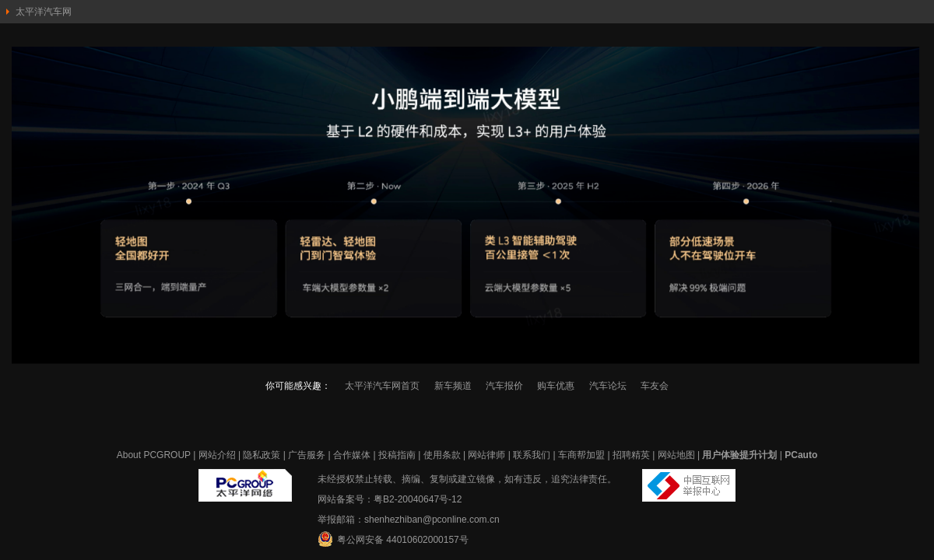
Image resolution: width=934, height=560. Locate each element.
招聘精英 (631, 455)
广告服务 (307, 455)
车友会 (655, 386)
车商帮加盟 (581, 455)
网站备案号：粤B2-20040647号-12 (390, 499)
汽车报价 (504, 386)
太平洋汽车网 (44, 12)
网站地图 (676, 455)
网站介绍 (217, 455)
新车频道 (453, 386)
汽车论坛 (608, 386)
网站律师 (486, 455)
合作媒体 (352, 455)
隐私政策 (262, 455)
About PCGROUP (154, 455)
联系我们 (532, 455)
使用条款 (442, 455)
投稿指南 (397, 455)
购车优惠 (556, 386)
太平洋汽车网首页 (382, 386)
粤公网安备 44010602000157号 (393, 539)
